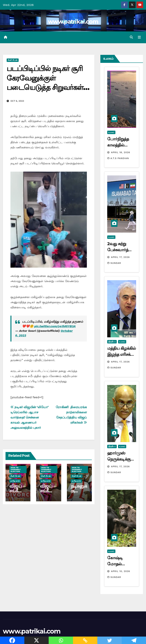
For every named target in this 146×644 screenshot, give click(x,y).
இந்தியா (112, 342)
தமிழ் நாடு (15, 481)
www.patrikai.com (73, 22)
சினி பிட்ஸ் (13, 60)
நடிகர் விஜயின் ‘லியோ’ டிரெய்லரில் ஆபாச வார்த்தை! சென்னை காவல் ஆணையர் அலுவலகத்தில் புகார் (29, 417)
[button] (131, 37)
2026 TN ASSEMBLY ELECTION (15, 469)
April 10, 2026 (121, 571)
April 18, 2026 (121, 152)
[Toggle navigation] (139, 37)
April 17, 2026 (120, 257)
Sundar (114, 263)
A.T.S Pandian (118, 158)
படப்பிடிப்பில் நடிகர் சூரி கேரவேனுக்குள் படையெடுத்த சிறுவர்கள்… (48, 78)
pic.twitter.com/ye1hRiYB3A (55, 326)
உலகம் (111, 132)
